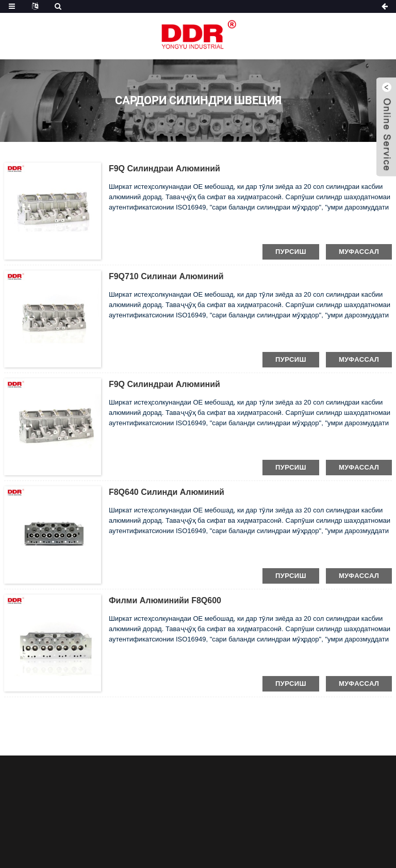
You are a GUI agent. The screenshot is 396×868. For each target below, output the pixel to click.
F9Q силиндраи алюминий (164, 168)
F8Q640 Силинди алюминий (167, 492)
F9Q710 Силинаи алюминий (166, 276)
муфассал (359, 252)
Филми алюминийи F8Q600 (165, 600)
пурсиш (291, 252)
